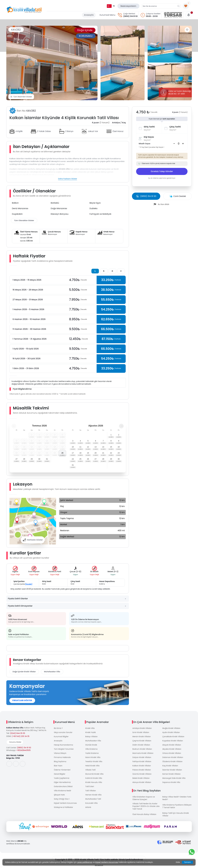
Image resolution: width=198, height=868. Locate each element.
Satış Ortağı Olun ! (62, 799)
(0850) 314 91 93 (130, 16)
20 (96, 453)
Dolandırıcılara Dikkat (63, 786)
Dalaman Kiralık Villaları (173, 757)
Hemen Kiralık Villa (93, 795)
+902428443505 (23, 750)
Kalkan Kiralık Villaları (142, 766)
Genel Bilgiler (60, 774)
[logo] (24, 10)
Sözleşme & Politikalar (63, 807)
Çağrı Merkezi (129, 14)
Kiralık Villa (90, 728)
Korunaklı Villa (91, 803)
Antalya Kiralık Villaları (142, 728)
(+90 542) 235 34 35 (21, 736)
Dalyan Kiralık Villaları (142, 757)
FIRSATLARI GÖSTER (22, 700)
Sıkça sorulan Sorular (63, 732)
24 (73, 459)
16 (119, 447)
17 (73, 453)
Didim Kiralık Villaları (141, 745)
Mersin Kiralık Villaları (142, 737)
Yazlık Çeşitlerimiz (62, 778)
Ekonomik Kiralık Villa (94, 774)
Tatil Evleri (90, 786)
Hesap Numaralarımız (64, 745)
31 (47, 459)
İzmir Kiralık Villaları (141, 732)
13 (96, 447)
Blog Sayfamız (60, 761)
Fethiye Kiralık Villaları (142, 761)
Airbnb (88, 807)
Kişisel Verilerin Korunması (65, 803)
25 (80, 459)
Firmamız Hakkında (62, 757)
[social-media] (9, 764)
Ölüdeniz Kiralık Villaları (172, 761)
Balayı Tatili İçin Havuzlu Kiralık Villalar (176, 814)
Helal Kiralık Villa (92, 766)
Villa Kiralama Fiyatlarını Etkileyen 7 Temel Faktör (177, 806)
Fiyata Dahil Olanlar (18, 599)
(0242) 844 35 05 (18, 733)
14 (103, 447)
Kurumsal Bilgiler (61, 737)
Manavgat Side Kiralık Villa (174, 778)
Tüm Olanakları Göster (24, 220)
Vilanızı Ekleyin (60, 753)
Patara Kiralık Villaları (142, 770)
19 (88, 453)
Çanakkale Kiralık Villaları (173, 737)
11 (80, 447)
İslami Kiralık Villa (93, 757)
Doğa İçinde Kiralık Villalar (24, 672)
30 (39, 459)
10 (73, 447)
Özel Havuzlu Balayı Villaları (144, 814)
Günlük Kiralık (91, 745)
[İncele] (29, 584)
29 (32, 459)
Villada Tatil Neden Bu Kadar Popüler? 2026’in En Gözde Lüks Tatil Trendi (146, 806)
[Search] (179, 144)
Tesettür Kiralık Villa (94, 761)
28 (24, 459)
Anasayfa (89, 15)
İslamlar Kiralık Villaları (172, 770)
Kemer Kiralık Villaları (171, 774)
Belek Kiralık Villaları (141, 778)
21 (103, 453)
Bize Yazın (58, 766)
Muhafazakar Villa (52, 672)
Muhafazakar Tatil (93, 799)
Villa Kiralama (91, 749)
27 (17, 459)
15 (111, 447)
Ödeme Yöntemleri (62, 770)
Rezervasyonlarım (128, 6)
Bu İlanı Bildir (164, 204)
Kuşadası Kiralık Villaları (173, 741)
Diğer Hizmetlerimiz (62, 782)
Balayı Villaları (91, 737)
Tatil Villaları (91, 791)
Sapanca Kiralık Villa (171, 782)
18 (80, 453)
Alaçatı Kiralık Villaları (172, 745)
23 (119, 453)
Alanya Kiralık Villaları (142, 782)
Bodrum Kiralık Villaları (142, 749)
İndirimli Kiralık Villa (94, 778)
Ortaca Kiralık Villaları (172, 753)
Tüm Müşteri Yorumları (64, 749)
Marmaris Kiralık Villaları (143, 753)
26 (62, 453)
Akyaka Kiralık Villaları (172, 749)
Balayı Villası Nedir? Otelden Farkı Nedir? (177, 798)
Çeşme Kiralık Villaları (142, 741)
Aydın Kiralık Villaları (171, 732)
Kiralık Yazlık (91, 732)
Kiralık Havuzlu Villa (94, 782)
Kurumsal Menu (107, 15)
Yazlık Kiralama (92, 753)
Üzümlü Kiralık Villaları (142, 774)
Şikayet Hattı (59, 795)
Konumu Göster (15, 742)
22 (111, 453)
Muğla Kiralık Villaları (171, 728)
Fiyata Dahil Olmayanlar (20, 606)
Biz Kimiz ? (58, 728)
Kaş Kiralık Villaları (170, 766)
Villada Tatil (90, 770)
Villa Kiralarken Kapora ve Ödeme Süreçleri (144, 798)
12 (88, 447)
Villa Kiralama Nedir (63, 791)
